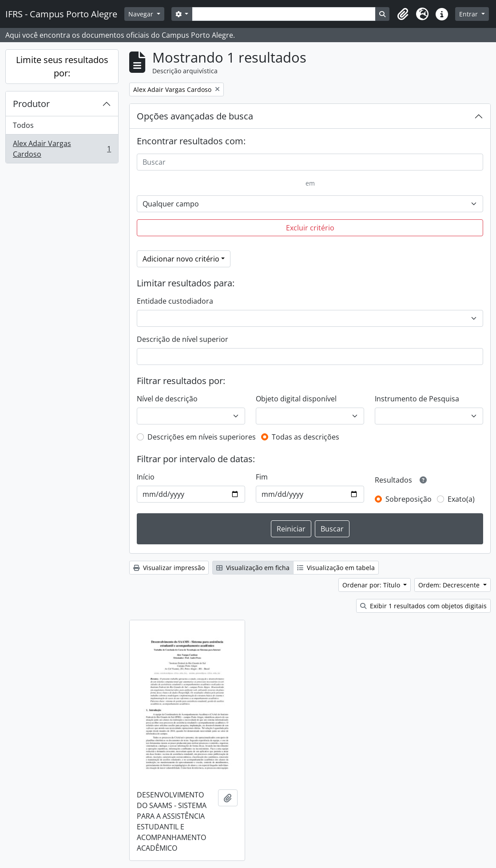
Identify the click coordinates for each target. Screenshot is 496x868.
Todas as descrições (306, 437)
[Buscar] (310, 162)
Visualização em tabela (336, 568)
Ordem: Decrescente (450, 585)
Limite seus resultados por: (62, 66)
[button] (403, 14)
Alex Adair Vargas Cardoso (62, 149)
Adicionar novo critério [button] (181, 259)
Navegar (142, 14)
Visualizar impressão (169, 568)
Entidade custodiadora (175, 301)
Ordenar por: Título (372, 585)
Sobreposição (409, 499)
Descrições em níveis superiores (202, 437)
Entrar (469, 14)
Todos (23, 125)
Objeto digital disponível (296, 399)
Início (146, 477)
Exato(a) (461, 499)
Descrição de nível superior (183, 339)
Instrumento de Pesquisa (417, 399)
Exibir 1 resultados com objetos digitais (423, 606)
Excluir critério (310, 228)
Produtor (31, 104)
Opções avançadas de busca (195, 116)
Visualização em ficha (253, 568)
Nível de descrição (167, 399)
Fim (262, 477)
